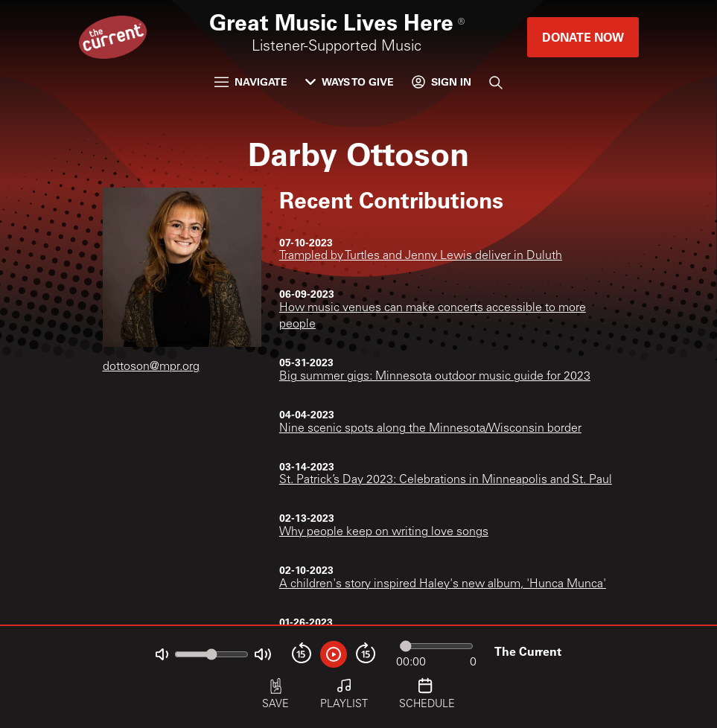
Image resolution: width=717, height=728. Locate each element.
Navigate (251, 82)
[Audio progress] (436, 646)
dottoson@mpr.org (151, 367)
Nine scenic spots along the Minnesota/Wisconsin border (430, 429)
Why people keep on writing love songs (384, 532)
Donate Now (583, 37)
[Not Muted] (162, 655)
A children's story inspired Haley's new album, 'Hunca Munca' (443, 584)
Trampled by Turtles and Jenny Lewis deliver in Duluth (421, 256)
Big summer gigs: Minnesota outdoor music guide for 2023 (435, 377)
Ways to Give (350, 82)
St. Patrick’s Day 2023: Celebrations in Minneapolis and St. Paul (446, 480)
